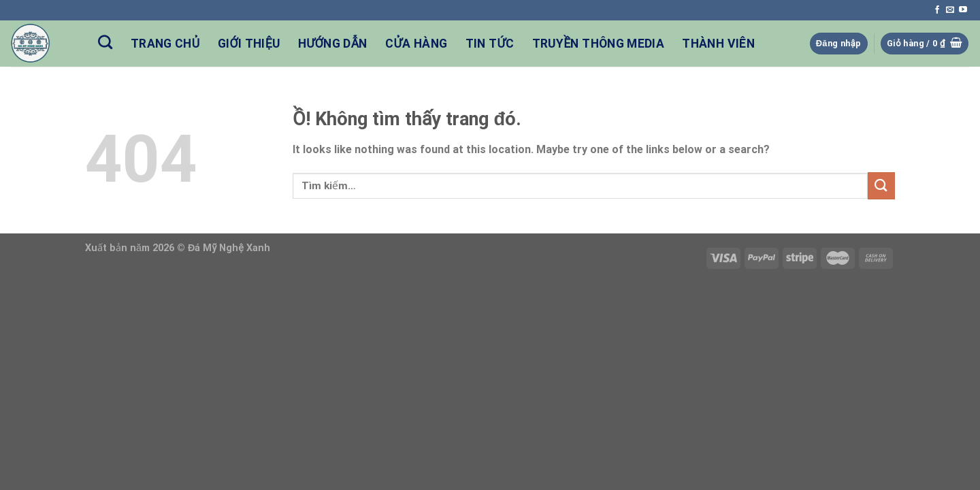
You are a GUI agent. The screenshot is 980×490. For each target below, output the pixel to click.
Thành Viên (718, 44)
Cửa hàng (416, 44)
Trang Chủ (165, 44)
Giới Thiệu (249, 44)
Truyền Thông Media (598, 44)
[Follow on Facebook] (937, 10)
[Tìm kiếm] (105, 42)
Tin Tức (490, 44)
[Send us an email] (950, 10)
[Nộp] (881, 185)
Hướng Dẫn (333, 44)
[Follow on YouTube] (963, 10)
